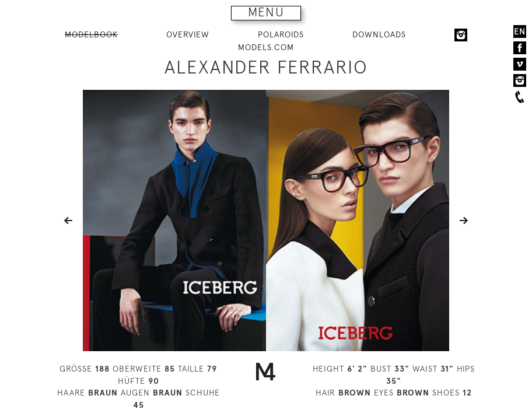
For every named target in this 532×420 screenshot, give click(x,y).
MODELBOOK (91, 34)
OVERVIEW (188, 34)
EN (520, 32)
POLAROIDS (281, 34)
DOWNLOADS (379, 34)
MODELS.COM (266, 47)
